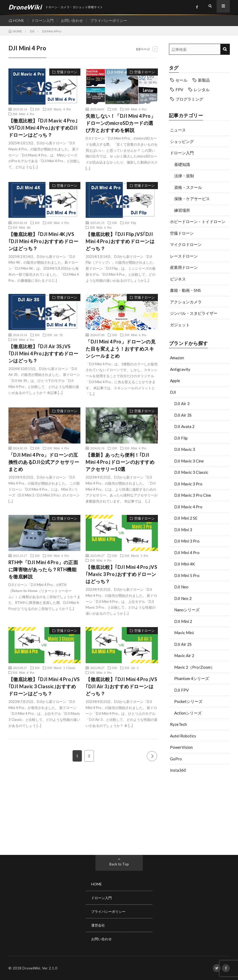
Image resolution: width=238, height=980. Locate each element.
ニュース (178, 130)
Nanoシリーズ (187, 610)
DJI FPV (181, 690)
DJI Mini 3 (183, 530)
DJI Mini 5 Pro (187, 575)
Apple (175, 381)
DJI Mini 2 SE (186, 518)
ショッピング (182, 141)
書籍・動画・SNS (185, 290)
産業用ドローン (184, 267)
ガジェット (180, 325)
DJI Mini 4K (184, 564)
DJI (173, 392)
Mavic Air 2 (184, 656)
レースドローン (184, 256)
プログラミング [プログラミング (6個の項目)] (189, 99)
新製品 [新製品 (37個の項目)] (204, 80)
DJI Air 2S (183, 644)
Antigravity (180, 369)
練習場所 (182, 210)
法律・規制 (184, 176)
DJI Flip (181, 438)
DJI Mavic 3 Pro (188, 484)
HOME (19, 20)
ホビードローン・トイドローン (198, 221)
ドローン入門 (43, 20)
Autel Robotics (183, 736)
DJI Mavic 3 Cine (189, 461)
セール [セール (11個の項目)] (181, 80)
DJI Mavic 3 (185, 449)
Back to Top (119, 864)
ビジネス (178, 279)
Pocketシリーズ (188, 701)
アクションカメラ (186, 302)
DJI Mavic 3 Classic (191, 472)
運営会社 (99, 925)
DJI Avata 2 (184, 426)
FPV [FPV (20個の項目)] (179, 90)
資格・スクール (188, 187)
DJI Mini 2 (183, 621)
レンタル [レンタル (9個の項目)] (202, 90)
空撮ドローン (182, 233)
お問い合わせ (74, 20)
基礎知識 (182, 164)
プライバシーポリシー (111, 20)
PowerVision (181, 747)
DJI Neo (181, 587)
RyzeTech (178, 724)
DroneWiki (31, 968)
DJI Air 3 (182, 403)
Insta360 (178, 770)
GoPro (176, 759)
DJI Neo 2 (183, 598)
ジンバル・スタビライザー (194, 313)
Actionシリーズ (188, 713)
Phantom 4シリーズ (192, 678)
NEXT (152, 756)
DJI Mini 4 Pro (187, 553)
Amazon (177, 358)
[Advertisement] (199, 813)
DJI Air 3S (183, 415)
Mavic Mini (184, 633)
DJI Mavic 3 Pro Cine (193, 495)
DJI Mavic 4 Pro (188, 507)
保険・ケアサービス (192, 199)
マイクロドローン (186, 244)
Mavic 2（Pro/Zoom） (194, 667)
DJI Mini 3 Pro (187, 541)
